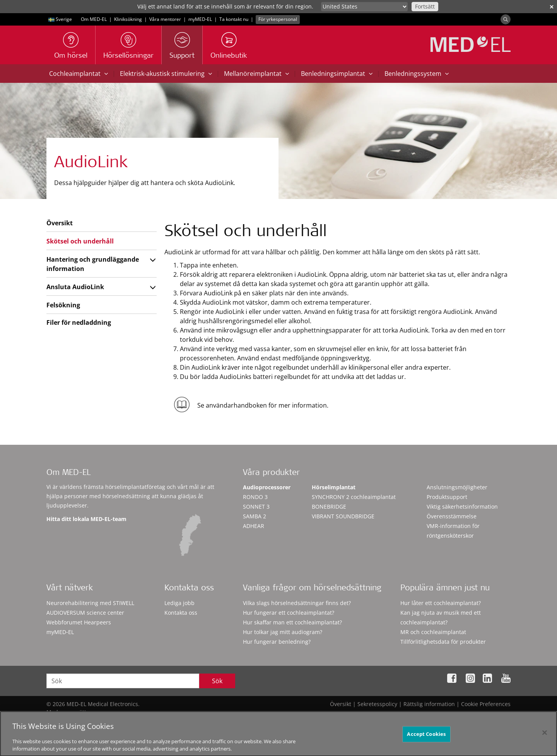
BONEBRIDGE (329, 507)
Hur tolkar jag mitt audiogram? (283, 632)
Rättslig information (429, 704)
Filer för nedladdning (79, 322)
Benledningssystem (417, 74)
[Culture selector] (364, 7)
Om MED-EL (94, 19)
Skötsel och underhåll (80, 241)
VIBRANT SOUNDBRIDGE (343, 516)
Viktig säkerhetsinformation (462, 507)
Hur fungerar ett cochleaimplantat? (289, 613)
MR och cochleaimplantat (433, 632)
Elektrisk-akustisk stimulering (166, 74)
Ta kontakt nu (234, 19)
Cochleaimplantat (79, 74)
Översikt (60, 223)
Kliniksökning (128, 19)
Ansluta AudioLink (75, 287)
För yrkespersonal (278, 19)
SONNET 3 (256, 507)
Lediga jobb (179, 603)
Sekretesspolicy (377, 704)
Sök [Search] (217, 681)
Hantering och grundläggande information (93, 264)
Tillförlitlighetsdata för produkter (443, 642)
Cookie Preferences (486, 704)
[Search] (506, 19)
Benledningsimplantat (337, 74)
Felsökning (63, 305)
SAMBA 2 (255, 516)
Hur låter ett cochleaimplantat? (441, 603)
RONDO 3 (255, 497)
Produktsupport (447, 497)
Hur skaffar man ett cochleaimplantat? (292, 622)
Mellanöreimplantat (256, 74)
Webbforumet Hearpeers (79, 622)
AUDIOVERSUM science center (85, 613)
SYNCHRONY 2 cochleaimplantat (354, 497)
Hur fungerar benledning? (277, 642)
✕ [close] (552, 7)
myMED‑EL (200, 19)
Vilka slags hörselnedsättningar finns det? (297, 603)
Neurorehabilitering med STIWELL (90, 603)
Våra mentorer (165, 19)
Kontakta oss (181, 613)
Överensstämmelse (452, 516)
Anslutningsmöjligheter (457, 487)
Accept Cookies (426, 740)
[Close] (545, 739)
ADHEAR (254, 526)
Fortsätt (425, 6)
